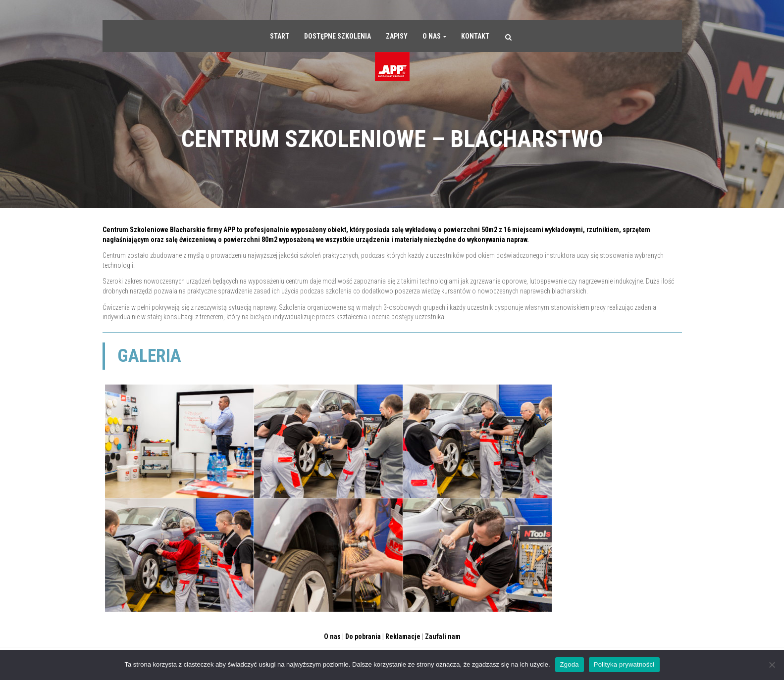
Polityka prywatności (624, 664)
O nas (434, 36)
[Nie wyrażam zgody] (772, 665)
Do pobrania (363, 636)
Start (280, 36)
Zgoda (570, 664)
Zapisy (397, 36)
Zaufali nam (443, 636)
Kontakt (475, 36)
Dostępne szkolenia (338, 36)
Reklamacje (403, 636)
